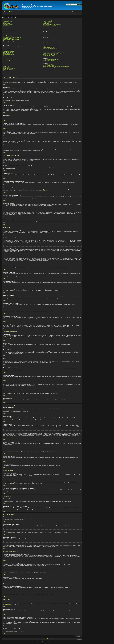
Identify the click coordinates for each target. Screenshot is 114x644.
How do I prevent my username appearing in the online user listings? (15, 35)
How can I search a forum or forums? (50, 44)
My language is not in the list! (8, 38)
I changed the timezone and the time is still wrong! (12, 37)
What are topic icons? (7, 73)
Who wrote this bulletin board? (48, 64)
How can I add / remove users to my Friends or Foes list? (53, 40)
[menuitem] (10, 12)
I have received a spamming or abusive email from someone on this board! (56, 35)
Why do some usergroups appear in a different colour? (53, 27)
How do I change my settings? (8, 34)
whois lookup (6, 620)
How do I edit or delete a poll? (8, 52)
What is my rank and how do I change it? (10, 42)
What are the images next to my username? (11, 40)
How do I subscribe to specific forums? (50, 54)
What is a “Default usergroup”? (49, 28)
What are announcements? (8, 70)
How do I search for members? (49, 47)
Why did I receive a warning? (8, 56)
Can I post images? (7, 67)
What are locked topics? (7, 72)
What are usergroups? (47, 23)
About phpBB (7, 604)
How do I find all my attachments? (49, 61)
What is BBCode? (6, 64)
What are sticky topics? (7, 71)
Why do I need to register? (8, 21)
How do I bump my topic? (8, 60)
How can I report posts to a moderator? (10, 57)
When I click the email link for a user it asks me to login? (13, 43)
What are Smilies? (6, 66)
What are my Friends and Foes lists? (50, 39)
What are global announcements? (9, 69)
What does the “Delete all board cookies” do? (11, 30)
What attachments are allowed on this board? (51, 59)
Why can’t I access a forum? (8, 53)
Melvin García (47, 642)
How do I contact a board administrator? (50, 68)
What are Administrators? (48, 21)
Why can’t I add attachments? (8, 55)
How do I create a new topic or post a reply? (11, 47)
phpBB (45, 190)
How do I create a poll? (7, 50)
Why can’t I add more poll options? (9, 51)
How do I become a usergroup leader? (50, 26)
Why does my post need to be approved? (10, 59)
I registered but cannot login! (8, 25)
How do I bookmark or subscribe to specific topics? (52, 53)
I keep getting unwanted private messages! (51, 34)
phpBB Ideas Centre (55, 611)
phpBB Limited (35, 603)
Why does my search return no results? (50, 45)
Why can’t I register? (7, 23)
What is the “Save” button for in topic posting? (11, 58)
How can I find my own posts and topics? (50, 48)
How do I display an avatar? (8, 41)
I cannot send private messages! (49, 33)
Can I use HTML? (6, 65)
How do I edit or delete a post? (8, 48)
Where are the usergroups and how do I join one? (52, 25)
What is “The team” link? (47, 29)
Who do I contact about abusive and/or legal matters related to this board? (56, 67)
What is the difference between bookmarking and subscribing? (54, 52)
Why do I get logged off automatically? (10, 29)
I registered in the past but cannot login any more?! (12, 27)
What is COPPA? (6, 22)
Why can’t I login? (6, 26)
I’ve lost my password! (7, 28)
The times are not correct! (8, 36)
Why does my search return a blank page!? (51, 46)
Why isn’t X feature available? (48, 65)
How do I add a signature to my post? (10, 49)
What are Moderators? (47, 22)
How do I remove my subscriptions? (49, 56)
